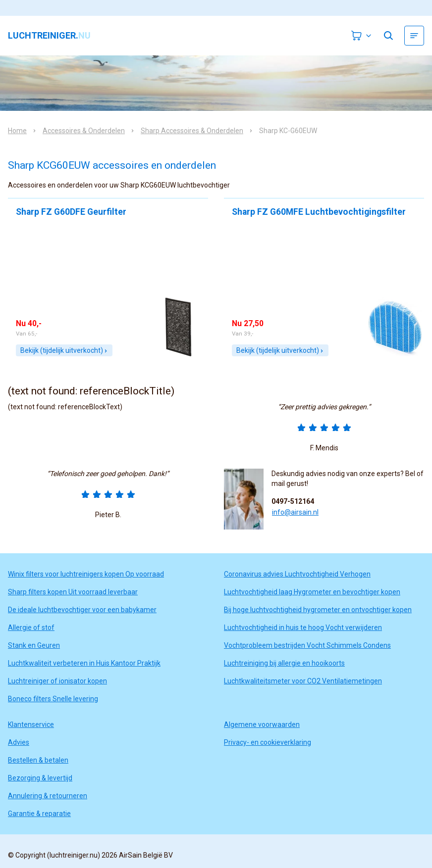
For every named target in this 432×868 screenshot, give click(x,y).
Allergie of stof (31, 627)
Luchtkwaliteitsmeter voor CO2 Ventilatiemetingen (303, 681)
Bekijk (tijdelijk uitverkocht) (64, 350)
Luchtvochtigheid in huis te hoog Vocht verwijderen (303, 627)
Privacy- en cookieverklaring (268, 742)
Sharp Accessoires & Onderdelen (192, 131)
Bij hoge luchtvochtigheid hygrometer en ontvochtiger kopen (318, 610)
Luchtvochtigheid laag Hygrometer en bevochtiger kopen (312, 592)
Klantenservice (31, 724)
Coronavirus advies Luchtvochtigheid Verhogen (297, 574)
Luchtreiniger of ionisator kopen (57, 681)
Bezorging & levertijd (40, 778)
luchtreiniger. (49, 36)
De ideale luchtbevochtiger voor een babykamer (82, 610)
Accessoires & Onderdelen (84, 131)
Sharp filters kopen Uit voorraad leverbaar (73, 592)
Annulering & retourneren (48, 796)
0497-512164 (293, 501)
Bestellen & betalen (38, 760)
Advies (19, 742)
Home (17, 131)
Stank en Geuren (34, 645)
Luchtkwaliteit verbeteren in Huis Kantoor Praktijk (84, 663)
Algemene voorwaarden (262, 724)
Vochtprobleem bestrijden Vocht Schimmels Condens (307, 645)
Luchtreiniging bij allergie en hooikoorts (284, 663)
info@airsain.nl (295, 512)
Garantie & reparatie (39, 814)
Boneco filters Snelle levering (53, 699)
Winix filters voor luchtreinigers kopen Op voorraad (86, 574)
